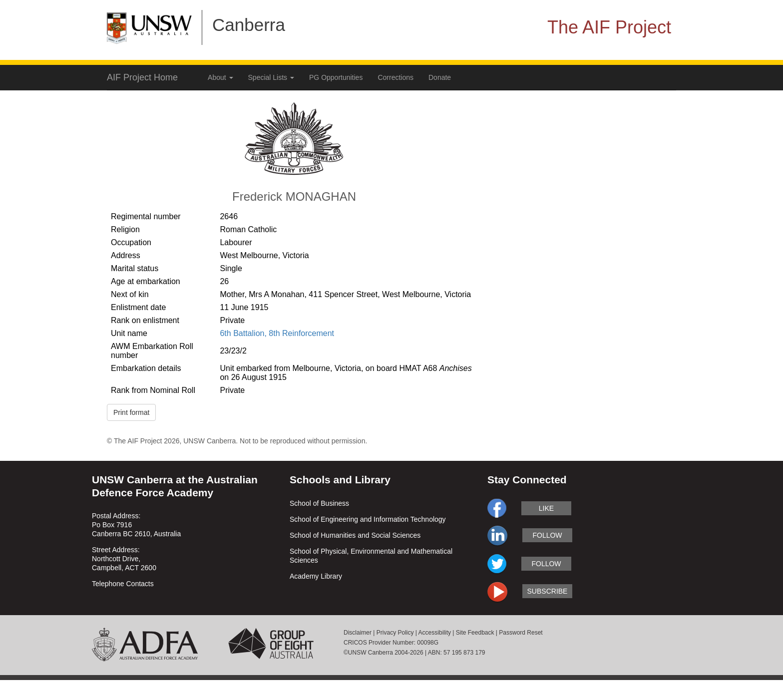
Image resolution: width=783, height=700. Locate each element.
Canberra (249, 25)
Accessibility (435, 633)
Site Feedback (475, 633)
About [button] (220, 77)
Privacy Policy (395, 633)
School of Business (319, 503)
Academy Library (316, 576)
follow (547, 535)
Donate (440, 77)
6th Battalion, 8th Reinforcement (277, 333)
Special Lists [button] (271, 77)
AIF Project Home (142, 77)
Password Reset (521, 633)
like (546, 508)
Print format (131, 412)
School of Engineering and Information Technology (368, 519)
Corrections (395, 77)
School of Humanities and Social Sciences (355, 535)
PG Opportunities (336, 77)
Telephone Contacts (123, 584)
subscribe (548, 591)
